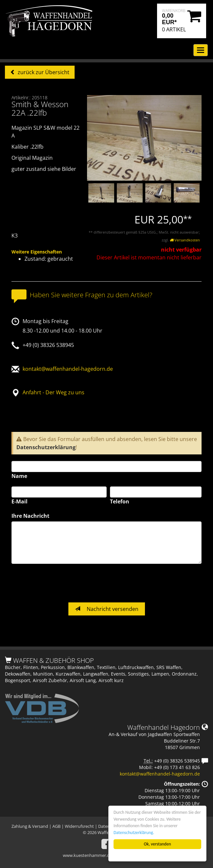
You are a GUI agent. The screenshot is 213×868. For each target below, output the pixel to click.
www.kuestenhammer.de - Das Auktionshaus (107, 855)
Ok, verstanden (158, 844)
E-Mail (19, 501)
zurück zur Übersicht (43, 72)
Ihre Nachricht (30, 516)
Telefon (120, 501)
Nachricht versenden (107, 609)
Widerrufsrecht (79, 826)
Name (19, 476)
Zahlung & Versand (30, 826)
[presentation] (61, 583)
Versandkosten (185, 240)
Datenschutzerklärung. (134, 833)
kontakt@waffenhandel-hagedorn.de (68, 369)
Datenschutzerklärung (46, 447)
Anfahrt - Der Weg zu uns (53, 392)
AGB (56, 826)
